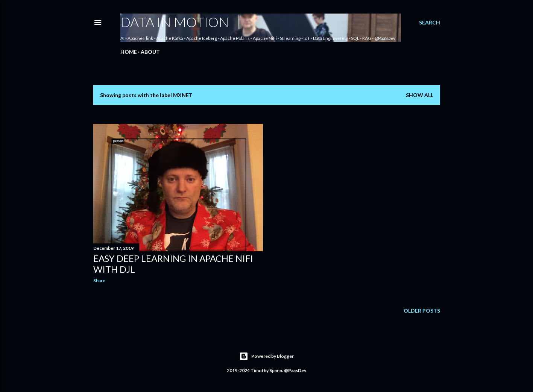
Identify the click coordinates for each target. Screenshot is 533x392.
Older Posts (422, 311)
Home (129, 52)
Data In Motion (175, 22)
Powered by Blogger (266, 356)
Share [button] (99, 280)
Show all (420, 95)
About (150, 52)
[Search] (430, 23)
